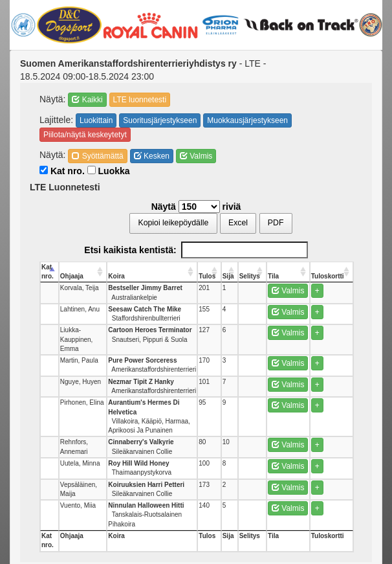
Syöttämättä (97, 156)
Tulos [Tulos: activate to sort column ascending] (207, 276)
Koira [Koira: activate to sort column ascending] (116, 276)
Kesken (152, 156)
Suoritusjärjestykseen (160, 120)
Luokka (109, 171)
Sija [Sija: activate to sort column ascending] (228, 276)
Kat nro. (62, 171)
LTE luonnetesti (140, 100)
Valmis (196, 156)
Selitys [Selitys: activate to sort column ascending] (250, 276)
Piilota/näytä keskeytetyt (85, 135)
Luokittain (96, 120)
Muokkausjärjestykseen (247, 120)
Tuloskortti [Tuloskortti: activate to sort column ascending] (328, 276)
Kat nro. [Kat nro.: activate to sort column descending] (48, 272)
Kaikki (87, 100)
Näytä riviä (196, 207)
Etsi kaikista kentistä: (196, 250)
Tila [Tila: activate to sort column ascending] (273, 276)
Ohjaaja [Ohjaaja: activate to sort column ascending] (72, 276)
